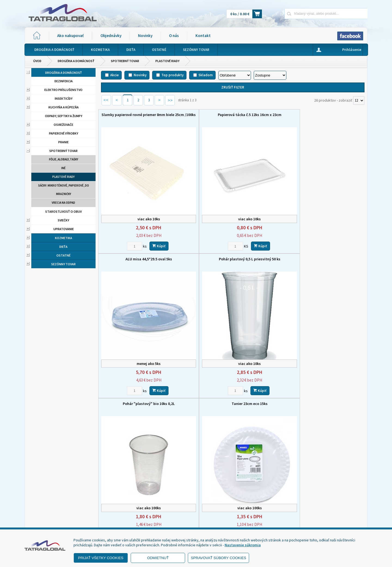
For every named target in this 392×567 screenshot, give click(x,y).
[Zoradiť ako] (270, 75)
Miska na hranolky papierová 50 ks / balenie (132, 351)
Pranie (63, 142)
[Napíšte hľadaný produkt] (307, 13)
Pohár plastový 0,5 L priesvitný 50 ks (334, 117)
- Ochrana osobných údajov (53, 514)
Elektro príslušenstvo (63, 90)
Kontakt (203, 36)
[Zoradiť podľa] (235, 75)
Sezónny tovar (63, 264)
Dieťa (63, 247)
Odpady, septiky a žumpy (64, 116)
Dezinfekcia (64, 81)
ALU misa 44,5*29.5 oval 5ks (266, 115)
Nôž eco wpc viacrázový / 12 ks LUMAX (266, 234)
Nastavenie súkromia (243, 545)
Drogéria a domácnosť (76, 61)
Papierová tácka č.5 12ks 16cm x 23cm (199, 117)
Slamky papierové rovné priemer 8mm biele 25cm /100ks (132, 117)
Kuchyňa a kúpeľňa (64, 107)
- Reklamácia (42, 521)
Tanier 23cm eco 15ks (199, 231)
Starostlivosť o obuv (63, 211)
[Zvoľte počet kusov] (118, 218)
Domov (225, 485)
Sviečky (63, 220)
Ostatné (63, 255)
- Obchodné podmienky (50, 507)
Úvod (37, 61)
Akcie (114, 75)
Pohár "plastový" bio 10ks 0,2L (132, 231)
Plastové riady (167, 61)
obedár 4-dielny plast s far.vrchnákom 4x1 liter (267, 351)
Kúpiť (142, 218)
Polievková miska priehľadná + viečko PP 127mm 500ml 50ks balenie (334, 355)
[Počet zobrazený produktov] (359, 100)
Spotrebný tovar (125, 61)
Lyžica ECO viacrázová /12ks (199, 348)
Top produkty (172, 75)
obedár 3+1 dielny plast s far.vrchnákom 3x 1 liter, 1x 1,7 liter (334, 234)
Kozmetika (64, 238)
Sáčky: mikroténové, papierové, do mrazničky (64, 190)
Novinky (145, 36)
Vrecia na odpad (63, 203)
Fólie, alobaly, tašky (64, 159)
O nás (174, 36)
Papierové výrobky (64, 133)
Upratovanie (64, 229)
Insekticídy (64, 98)
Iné (63, 168)
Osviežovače (63, 125)
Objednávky (111, 36)
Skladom (206, 75)
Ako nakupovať (70, 36)
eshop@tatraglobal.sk (173, 522)
